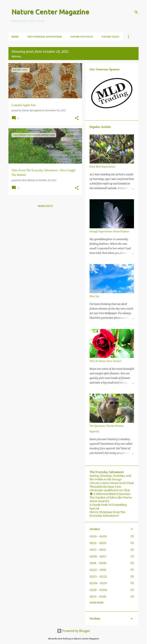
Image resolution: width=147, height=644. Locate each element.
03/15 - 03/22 (98, 550)
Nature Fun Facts (82, 37)
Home (15, 37)
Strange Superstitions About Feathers (109, 231)
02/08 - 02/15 (98, 583)
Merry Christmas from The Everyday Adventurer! (107, 514)
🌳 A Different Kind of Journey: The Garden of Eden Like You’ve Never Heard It (111, 498)
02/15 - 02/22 (98, 577)
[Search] (136, 12)
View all (16, 57)
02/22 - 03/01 (98, 570)
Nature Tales (110, 37)
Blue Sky (95, 296)
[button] (77, 118)
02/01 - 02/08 (98, 590)
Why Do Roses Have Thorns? (106, 361)
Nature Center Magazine (50, 12)
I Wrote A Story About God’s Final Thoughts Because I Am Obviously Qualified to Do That (112, 487)
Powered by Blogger (73, 631)
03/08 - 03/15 (98, 556)
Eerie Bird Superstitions (102, 167)
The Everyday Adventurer (45, 37)
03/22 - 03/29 (98, 543)
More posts (45, 206)
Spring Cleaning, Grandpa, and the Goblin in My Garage (110, 478)
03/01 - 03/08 (98, 563)
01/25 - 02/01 (98, 597)
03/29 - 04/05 (98, 536)
